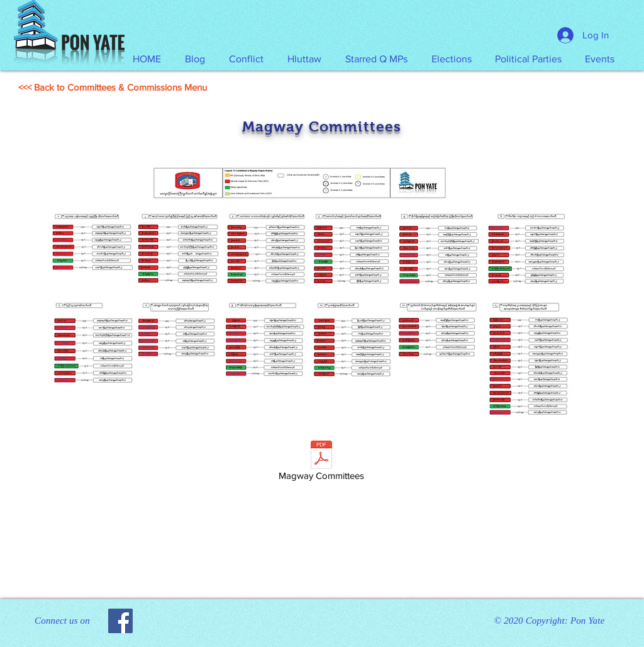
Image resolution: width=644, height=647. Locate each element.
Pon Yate (587, 621)
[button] (304, 59)
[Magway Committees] (321, 463)
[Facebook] (120, 621)
